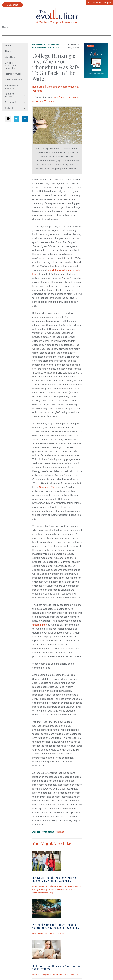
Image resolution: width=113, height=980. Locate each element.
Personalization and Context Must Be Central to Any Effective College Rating (56, 926)
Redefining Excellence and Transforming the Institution (57, 967)
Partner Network (13, 74)
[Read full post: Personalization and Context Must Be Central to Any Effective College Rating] (47, 909)
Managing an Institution (15, 87)
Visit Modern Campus (99, 2)
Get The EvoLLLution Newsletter (11, 66)
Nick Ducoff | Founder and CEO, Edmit (49, 933)
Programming (15, 102)
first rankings (40, 625)
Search (6, 27)
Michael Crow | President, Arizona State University (55, 974)
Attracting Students (15, 95)
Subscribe (13, 5)
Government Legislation (46, 48)
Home (8, 45)
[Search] (56, 33)
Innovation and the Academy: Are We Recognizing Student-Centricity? (54, 879)
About (8, 51)
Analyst (60, 832)
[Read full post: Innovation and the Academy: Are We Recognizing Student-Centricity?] (47, 862)
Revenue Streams (15, 80)
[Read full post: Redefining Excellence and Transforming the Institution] (47, 950)
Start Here (10, 57)
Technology (15, 108)
